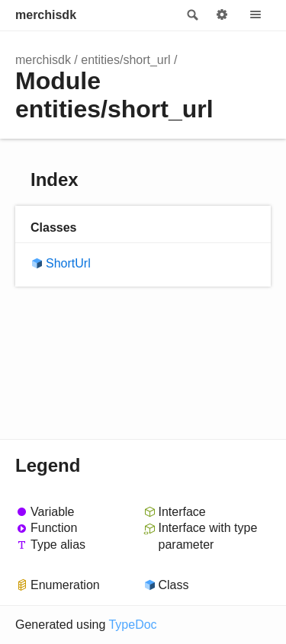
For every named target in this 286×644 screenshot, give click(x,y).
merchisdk (46, 15)
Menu (255, 15)
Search (191, 15)
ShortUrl (68, 263)
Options (222, 15)
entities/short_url (125, 60)
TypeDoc (132, 625)
